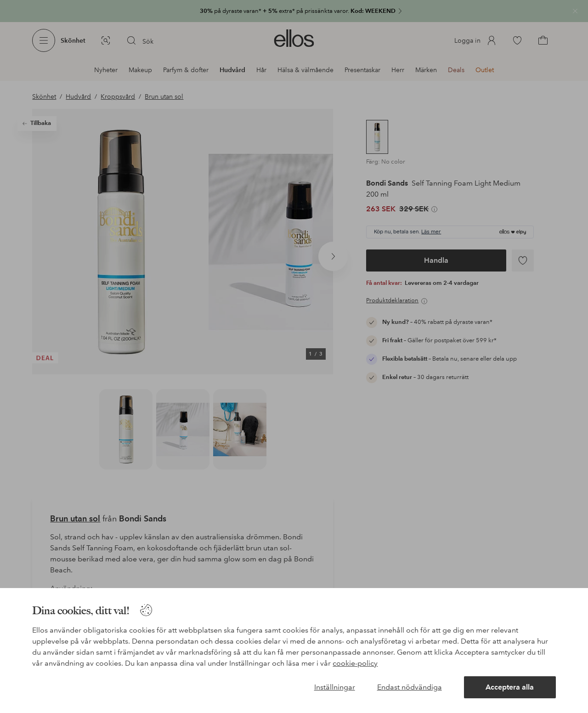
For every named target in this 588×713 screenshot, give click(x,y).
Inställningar (335, 687)
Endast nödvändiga (410, 687)
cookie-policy (355, 663)
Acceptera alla (510, 687)
